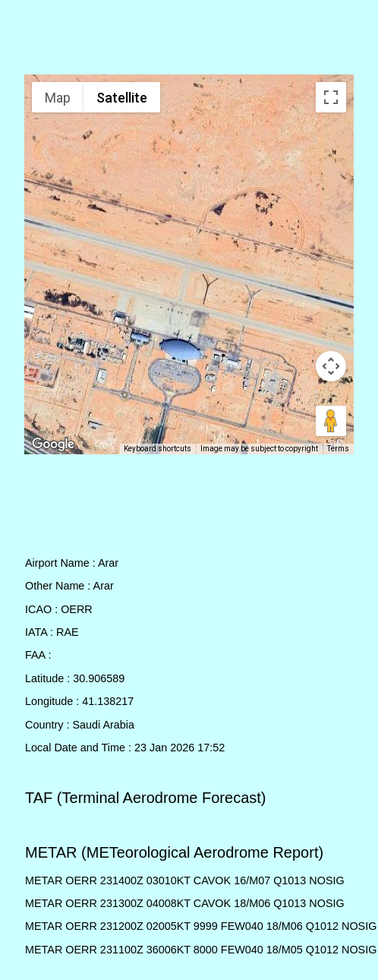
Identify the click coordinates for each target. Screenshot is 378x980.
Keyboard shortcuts (157, 449)
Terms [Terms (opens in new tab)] (338, 449)
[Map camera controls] (331, 366)
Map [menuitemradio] (58, 98)
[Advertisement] (189, 40)
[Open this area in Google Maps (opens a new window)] (53, 444)
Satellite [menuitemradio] (122, 98)
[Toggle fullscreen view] (331, 97)
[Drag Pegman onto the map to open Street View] (331, 421)
